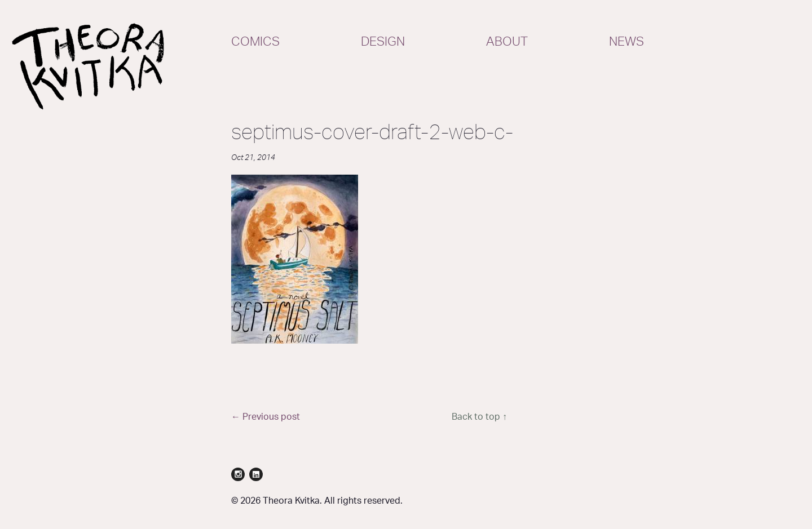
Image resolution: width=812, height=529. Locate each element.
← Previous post (266, 417)
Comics (255, 42)
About (507, 42)
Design (383, 42)
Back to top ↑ (479, 417)
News (626, 42)
